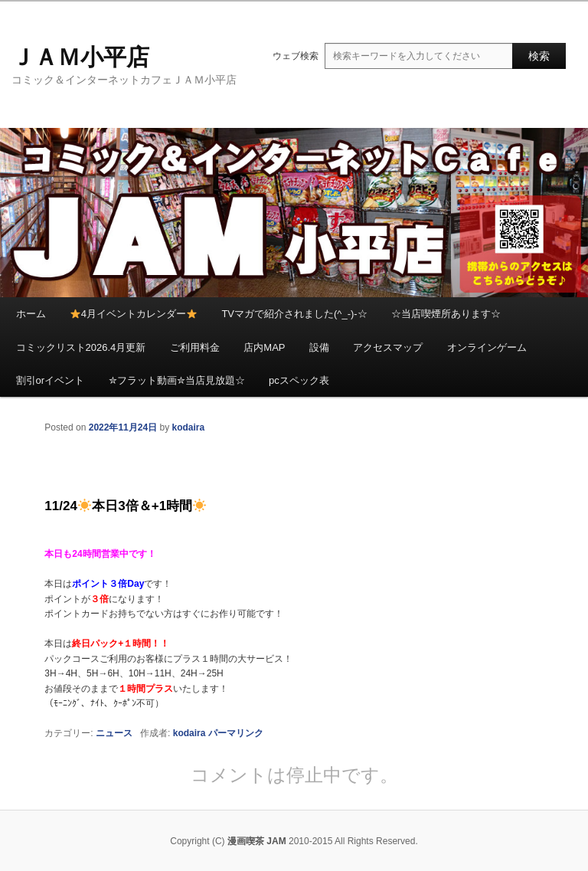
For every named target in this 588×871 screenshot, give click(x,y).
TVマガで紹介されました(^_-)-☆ (294, 314)
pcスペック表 (299, 380)
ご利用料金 (195, 347)
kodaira (188, 427)
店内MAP (264, 347)
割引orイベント (51, 380)
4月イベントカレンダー (134, 314)
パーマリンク (236, 733)
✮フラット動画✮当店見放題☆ (177, 380)
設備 (319, 347)
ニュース (114, 733)
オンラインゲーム (487, 347)
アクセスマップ (388, 347)
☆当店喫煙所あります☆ (446, 314)
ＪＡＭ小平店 (80, 57)
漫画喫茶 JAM (257, 841)
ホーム (31, 314)
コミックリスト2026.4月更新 (81, 347)
